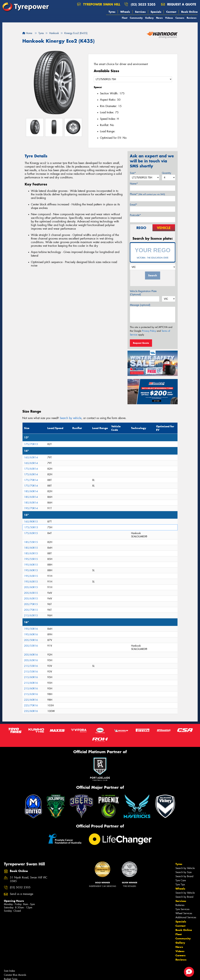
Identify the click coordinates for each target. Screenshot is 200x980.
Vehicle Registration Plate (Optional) (143, 293)
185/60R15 (31, 548)
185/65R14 (31, 497)
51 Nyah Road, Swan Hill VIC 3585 (29, 879)
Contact (171, 12)
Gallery (149, 18)
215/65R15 (31, 615)
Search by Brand (184, 876)
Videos (169, 18)
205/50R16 (31, 640)
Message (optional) (140, 305)
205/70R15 (31, 604)
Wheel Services (184, 913)
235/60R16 (31, 711)
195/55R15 (31, 559)
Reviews (192, 18)
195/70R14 (31, 508)
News (159, 18)
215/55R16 (31, 666)
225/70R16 (31, 705)
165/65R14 (31, 457)
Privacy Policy (149, 331)
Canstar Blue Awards (15, 975)
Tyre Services (182, 909)
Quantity (166, 173)
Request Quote (141, 343)
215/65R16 (31, 694)
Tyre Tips (180, 884)
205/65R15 (31, 593)
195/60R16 (31, 634)
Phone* (147, 194)
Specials (156, 12)
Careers (180, 18)
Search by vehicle (71, 418)
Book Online (189, 12)
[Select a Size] (133, 79)
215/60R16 (31, 677)
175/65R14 (31, 469)
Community (136, 18)
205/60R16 (31, 655)
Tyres (112, 12)
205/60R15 (31, 587)
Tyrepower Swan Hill (99, 4)
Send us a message (21, 894)
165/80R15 (31, 522)
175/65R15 (31, 533)
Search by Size (184, 872)
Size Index (9, 971)
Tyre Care (181, 880)
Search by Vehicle (185, 868)
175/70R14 (31, 480)
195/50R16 (31, 629)
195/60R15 (31, 565)
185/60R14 (31, 491)
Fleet (125, 18)
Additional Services (186, 917)
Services (140, 12)
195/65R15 (31, 576)
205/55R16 (31, 646)
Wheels (125, 12)
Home (27, 33)
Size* (133, 173)
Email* (134, 205)
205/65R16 (31, 660)
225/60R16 (31, 700)
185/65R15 (31, 553)
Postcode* (135, 215)
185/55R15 (31, 542)
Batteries (180, 905)
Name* (134, 184)
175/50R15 (31, 527)
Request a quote (179, 4)
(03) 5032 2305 (143, 4)
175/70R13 (31, 444)
